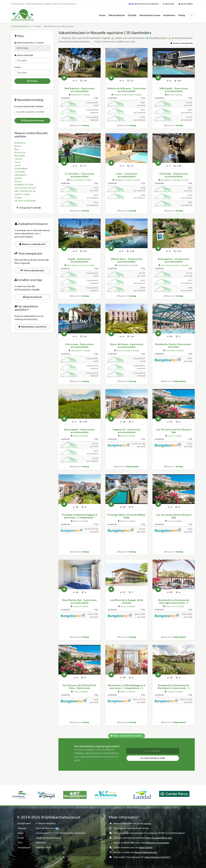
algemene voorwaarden (157, 842)
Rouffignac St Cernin (25, 184)
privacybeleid (146, 847)
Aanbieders (169, 15)
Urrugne (19, 197)
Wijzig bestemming (32, 120)
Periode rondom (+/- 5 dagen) (29, 43)
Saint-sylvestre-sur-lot (26, 191)
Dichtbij (132, 15)
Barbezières (20, 143)
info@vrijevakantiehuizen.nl (49, 837)
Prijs (18, 67)
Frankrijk (37, 26)
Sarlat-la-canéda (23, 194)
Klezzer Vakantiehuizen (146, 852)
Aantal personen (24, 55)
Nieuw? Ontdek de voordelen (144, 4)
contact (147, 823)
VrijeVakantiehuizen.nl (21, 26)
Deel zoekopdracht (32, 270)
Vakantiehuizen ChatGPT (157, 857)
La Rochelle (20, 172)
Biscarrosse (20, 152)
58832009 (41, 842)
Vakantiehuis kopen (150, 15)
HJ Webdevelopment (46, 823)
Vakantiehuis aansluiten (32, 327)
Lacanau (19, 178)
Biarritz (18, 146)
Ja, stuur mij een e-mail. (153, 758)
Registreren (186, 4)
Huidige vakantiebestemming (29, 106)
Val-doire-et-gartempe (26, 200)
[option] (15, 791)
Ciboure (19, 159)
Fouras (18, 162)
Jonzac (18, 165)
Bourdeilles (20, 156)
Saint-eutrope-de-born (26, 188)
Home (102, 15)
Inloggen (169, 4)
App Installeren (32, 297)
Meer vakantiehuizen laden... (127, 735)
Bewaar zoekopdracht (32, 244)
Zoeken (32, 81)
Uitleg (182, 15)
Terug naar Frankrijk (29, 208)
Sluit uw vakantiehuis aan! (159, 837)
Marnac (18, 181)
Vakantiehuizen (117, 15)
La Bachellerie (21, 168)
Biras (17, 149)
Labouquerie (21, 175)
